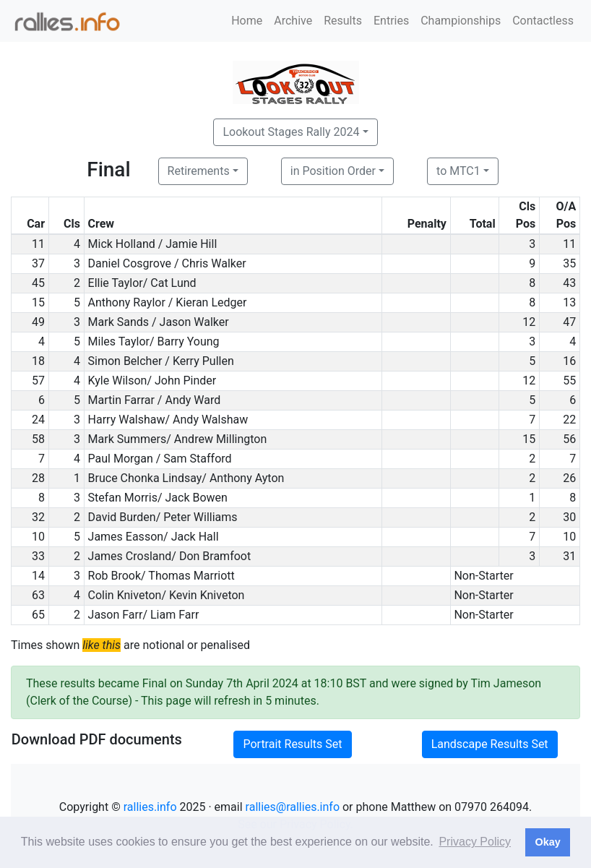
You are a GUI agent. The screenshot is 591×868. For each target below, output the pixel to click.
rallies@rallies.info (293, 807)
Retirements (199, 171)
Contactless (543, 21)
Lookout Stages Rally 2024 (291, 132)
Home (247, 21)
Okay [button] (547, 842)
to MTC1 (458, 171)
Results (343, 21)
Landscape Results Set (490, 744)
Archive (293, 21)
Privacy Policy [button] (475, 842)
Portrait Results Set (292, 744)
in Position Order (333, 171)
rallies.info (150, 807)
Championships (461, 21)
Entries (391, 21)
